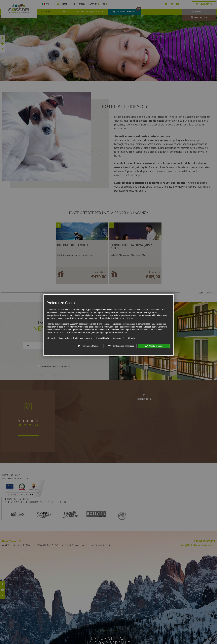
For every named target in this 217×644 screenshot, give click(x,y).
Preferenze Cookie (88, 346)
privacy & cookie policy (126, 338)
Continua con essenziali (121, 346)
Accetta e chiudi (154, 346)
